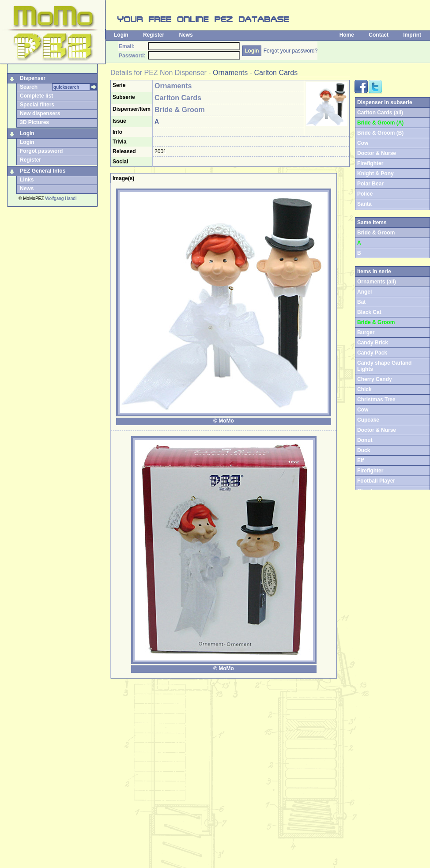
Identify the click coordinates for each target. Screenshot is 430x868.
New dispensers (40, 113)
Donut (365, 440)
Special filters (37, 105)
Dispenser (33, 78)
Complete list (36, 96)
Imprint (412, 35)
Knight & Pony (375, 174)
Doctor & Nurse (377, 153)
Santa (364, 204)
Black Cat (369, 312)
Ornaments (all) (377, 282)
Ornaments (230, 73)
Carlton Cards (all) (380, 113)
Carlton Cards (276, 73)
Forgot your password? (291, 51)
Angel (364, 292)
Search (29, 87)
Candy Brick (373, 343)
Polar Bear (370, 184)
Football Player (376, 481)
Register (154, 35)
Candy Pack (372, 353)
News (186, 35)
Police (365, 194)
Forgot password (41, 151)
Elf (360, 460)
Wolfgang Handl (61, 198)
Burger (366, 332)
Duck (364, 450)
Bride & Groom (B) (380, 133)
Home (347, 35)
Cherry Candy (375, 379)
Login (121, 35)
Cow (363, 143)
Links (27, 180)
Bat (361, 302)
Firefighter (370, 163)
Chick (364, 389)
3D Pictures (34, 122)
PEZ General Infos (43, 171)
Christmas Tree (376, 400)
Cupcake (368, 420)
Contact (379, 35)
